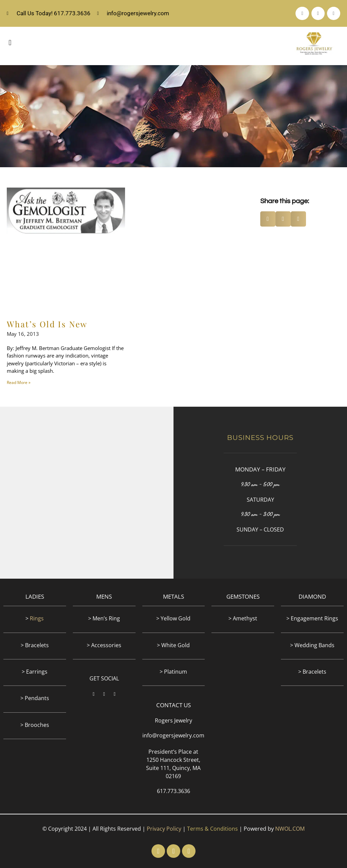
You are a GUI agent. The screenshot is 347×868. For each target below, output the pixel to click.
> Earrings (35, 672)
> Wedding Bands (312, 645)
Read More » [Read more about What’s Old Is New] (19, 382)
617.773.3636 (173, 791)
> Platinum (173, 672)
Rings (37, 618)
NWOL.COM (290, 829)
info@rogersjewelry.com (173, 735)
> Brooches (35, 725)
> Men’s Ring (104, 618)
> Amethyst (243, 618)
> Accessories (104, 645)
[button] (10, 43)
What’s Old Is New (47, 324)
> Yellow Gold (173, 618)
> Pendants (35, 698)
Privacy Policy (164, 829)
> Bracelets (35, 645)
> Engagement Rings (312, 618)
